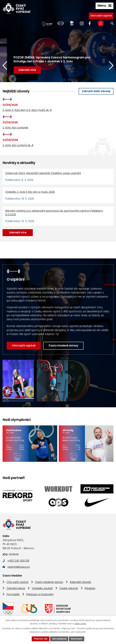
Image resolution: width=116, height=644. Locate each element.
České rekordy (69, 589)
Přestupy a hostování (40, 595)
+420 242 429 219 (18, 561)
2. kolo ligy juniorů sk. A (18, 145)
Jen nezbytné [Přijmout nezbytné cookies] (59, 639)
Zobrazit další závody (96, 91)
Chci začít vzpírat (101, 15)
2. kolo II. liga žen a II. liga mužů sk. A (27, 110)
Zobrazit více (18, 232)
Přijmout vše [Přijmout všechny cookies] (40, 639)
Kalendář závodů (80, 583)
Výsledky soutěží (42, 589)
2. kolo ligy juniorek (15, 127)
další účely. (81, 624)
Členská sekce (16, 589)
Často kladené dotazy (60, 346)
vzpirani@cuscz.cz (19, 567)
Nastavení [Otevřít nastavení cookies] (77, 639)
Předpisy (90, 589)
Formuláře (13, 595)
